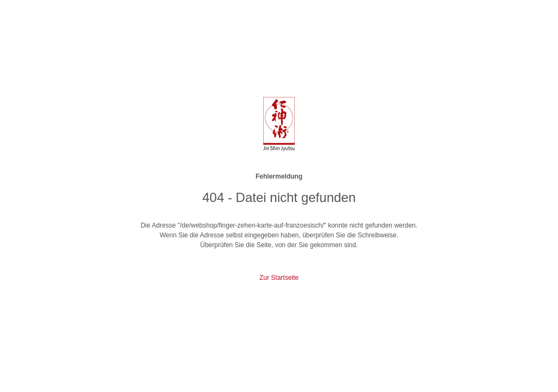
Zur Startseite (279, 278)
